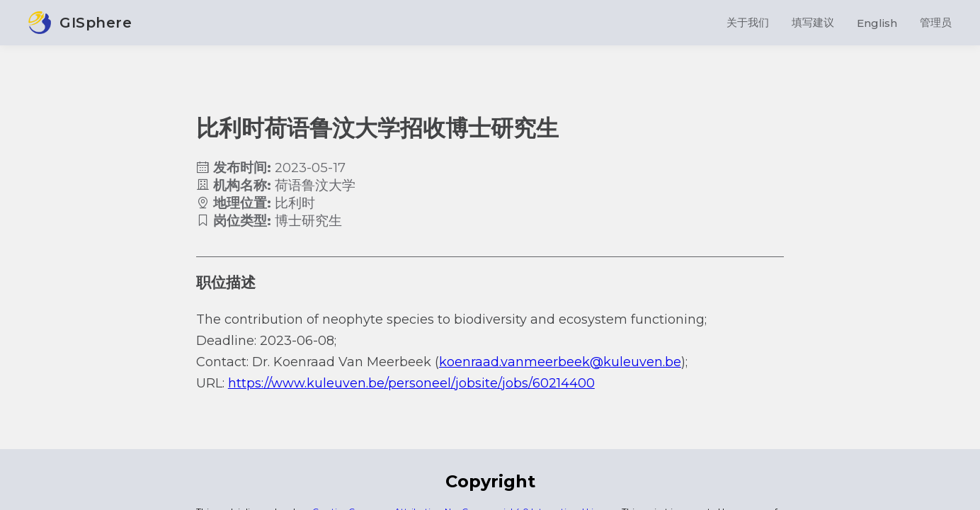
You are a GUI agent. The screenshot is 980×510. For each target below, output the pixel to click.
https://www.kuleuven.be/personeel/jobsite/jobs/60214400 (411, 383)
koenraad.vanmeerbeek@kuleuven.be (560, 362)
